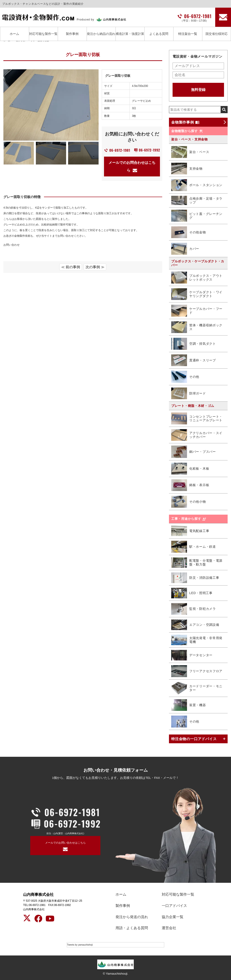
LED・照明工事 (192, 593)
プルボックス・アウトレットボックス (197, 278)
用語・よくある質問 (132, 928)
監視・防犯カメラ (194, 609)
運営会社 (169, 928)
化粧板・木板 (190, 469)
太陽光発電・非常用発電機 (197, 640)
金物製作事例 (185, 122)
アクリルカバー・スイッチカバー (197, 435)
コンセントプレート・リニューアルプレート (197, 418)
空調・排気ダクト (194, 344)
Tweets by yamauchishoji (80, 945)
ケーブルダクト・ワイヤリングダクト (197, 294)
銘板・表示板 (190, 485)
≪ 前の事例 (71, 267)
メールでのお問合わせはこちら (132, 166)
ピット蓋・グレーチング (197, 216)
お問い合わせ (12, 245)
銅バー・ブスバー (194, 452)
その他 (185, 377)
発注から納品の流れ (101, 34)
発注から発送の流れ (132, 917)
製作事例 (72, 34)
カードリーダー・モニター (197, 688)
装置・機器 (189, 705)
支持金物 (187, 169)
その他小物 (189, 502)
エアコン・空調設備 (195, 625)
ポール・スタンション (197, 185)
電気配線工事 (190, 531)
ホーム (14, 34)
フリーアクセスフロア (197, 671)
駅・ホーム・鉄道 (194, 547)
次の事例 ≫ (95, 267)
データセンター (192, 655)
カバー (185, 249)
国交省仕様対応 (217, 34)
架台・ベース (190, 152)
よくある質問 (159, 34)
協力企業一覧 (173, 917)
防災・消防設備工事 (195, 578)
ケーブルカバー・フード (197, 311)
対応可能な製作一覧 (43, 34)
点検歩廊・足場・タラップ (197, 201)
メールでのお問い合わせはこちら (65, 843)
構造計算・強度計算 (130, 34)
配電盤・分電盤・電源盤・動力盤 (197, 563)
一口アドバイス (174, 906)
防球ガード (189, 393)
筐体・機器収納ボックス (197, 327)
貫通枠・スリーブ (194, 360)
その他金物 (189, 232)
